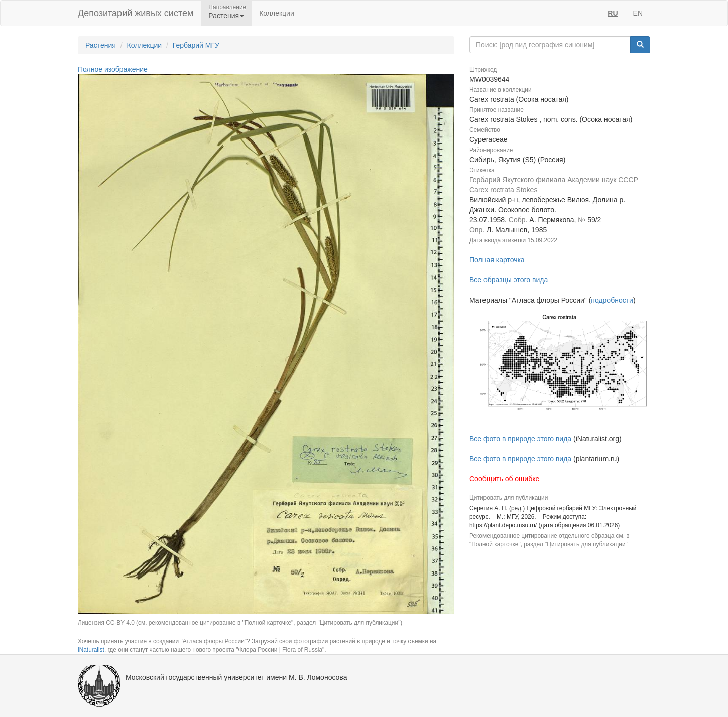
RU (613, 13)
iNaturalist (91, 650)
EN (638, 13)
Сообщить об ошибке (504, 479)
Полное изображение (113, 69)
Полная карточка (497, 260)
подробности (612, 300)
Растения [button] (226, 16)
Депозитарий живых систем (136, 13)
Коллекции (277, 13)
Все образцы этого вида (509, 280)
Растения (101, 45)
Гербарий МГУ (196, 45)
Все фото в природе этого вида (520, 439)
